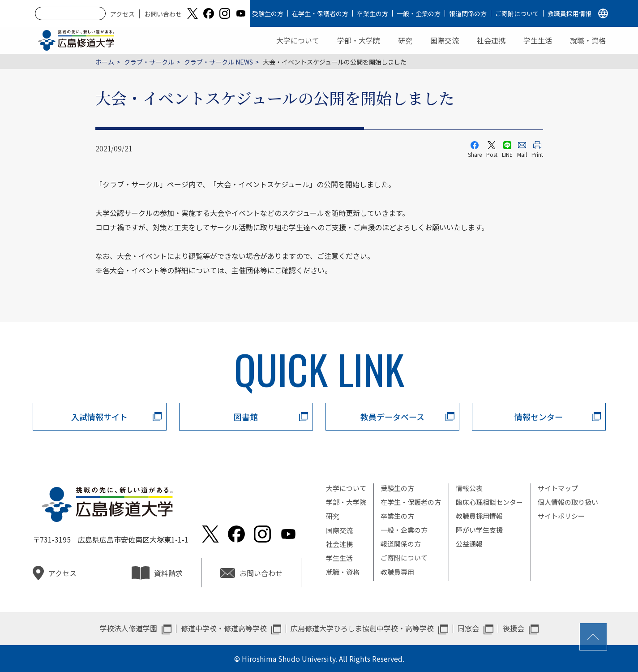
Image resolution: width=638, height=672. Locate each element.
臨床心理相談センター (489, 502)
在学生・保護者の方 (320, 13)
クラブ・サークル (149, 62)
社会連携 (491, 40)
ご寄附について (517, 13)
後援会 (514, 628)
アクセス (122, 14)
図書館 (246, 417)
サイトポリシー (561, 516)
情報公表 (469, 488)
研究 (405, 40)
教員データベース (392, 417)
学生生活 (538, 40)
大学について (298, 40)
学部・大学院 (359, 40)
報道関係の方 (468, 13)
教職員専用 (397, 572)
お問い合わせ (163, 14)
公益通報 (469, 544)
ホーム (105, 62)
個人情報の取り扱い (568, 502)
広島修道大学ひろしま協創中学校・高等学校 (362, 628)
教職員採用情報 (569, 13)
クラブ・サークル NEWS (218, 62)
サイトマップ (558, 488)
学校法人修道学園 (128, 628)
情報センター (539, 417)
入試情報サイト (99, 417)
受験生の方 (268, 13)
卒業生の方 (373, 13)
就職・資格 (588, 40)
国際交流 (445, 40)
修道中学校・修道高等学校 (224, 628)
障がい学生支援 (479, 530)
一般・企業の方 (419, 13)
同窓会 (468, 628)
